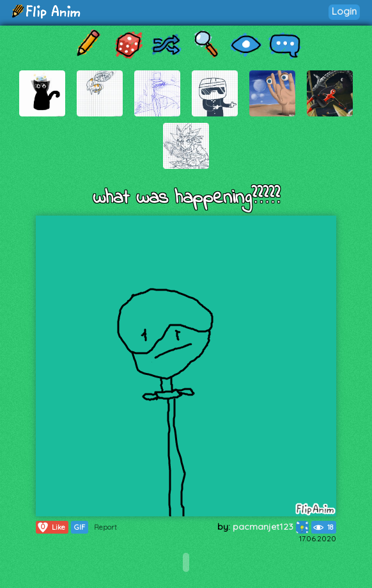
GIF (80, 527)
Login (344, 11)
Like (51, 527)
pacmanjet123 (271, 527)
